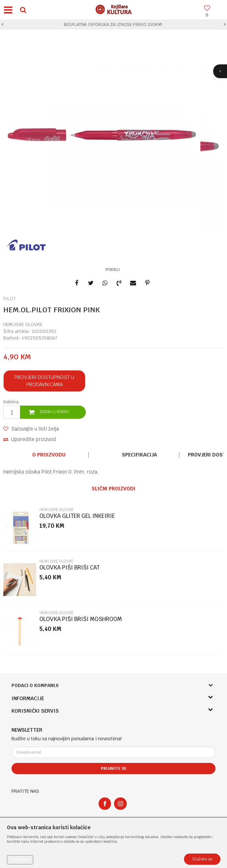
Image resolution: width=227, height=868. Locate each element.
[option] (113, 25)
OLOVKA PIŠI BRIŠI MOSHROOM (81, 619)
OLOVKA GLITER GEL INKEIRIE (77, 516)
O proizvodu (49, 455)
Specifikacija (139, 455)
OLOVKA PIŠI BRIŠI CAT (69, 568)
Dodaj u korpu (55, 412)
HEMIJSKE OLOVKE (23, 324)
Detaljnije (20, 860)
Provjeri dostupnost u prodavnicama (44, 381)
